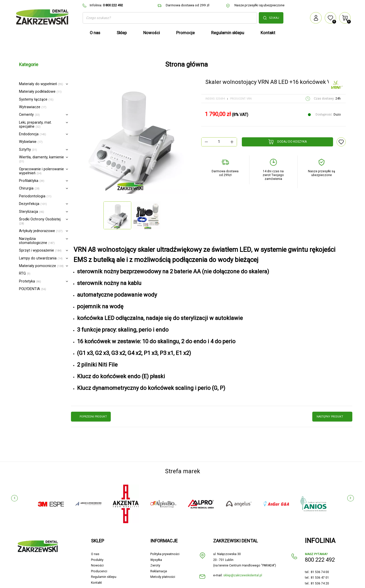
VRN (249, 99)
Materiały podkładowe (40, 92)
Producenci (99, 559)
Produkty (97, 547)
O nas (95, 542)
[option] (132, 137)
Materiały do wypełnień (41, 84)
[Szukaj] (170, 18)
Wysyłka (156, 547)
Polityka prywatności (165, 542)
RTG (25, 273)
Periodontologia (35, 196)
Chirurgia (29, 188)
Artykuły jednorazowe (41, 231)
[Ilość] (219, 142)
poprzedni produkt (91, 416)
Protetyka (30, 281)
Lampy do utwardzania (41, 258)
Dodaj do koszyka (287, 142)
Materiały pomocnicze (41, 266)
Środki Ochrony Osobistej (40, 221)
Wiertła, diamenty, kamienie (41, 159)
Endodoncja (33, 134)
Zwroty (155, 553)
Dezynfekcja (33, 204)
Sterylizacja (32, 212)
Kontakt (96, 570)
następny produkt (332, 416)
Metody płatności (163, 565)
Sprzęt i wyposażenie (40, 250)
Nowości (97, 553)
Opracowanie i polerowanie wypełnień (41, 171)
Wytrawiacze (33, 107)
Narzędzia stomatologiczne (37, 241)
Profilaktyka (32, 181)
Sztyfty (28, 150)
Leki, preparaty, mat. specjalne (35, 125)
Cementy (29, 115)
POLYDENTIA (33, 289)
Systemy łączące (36, 99)
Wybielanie (31, 142)
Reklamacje (159, 559)
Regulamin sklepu (104, 565)
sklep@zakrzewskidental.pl (243, 563)
